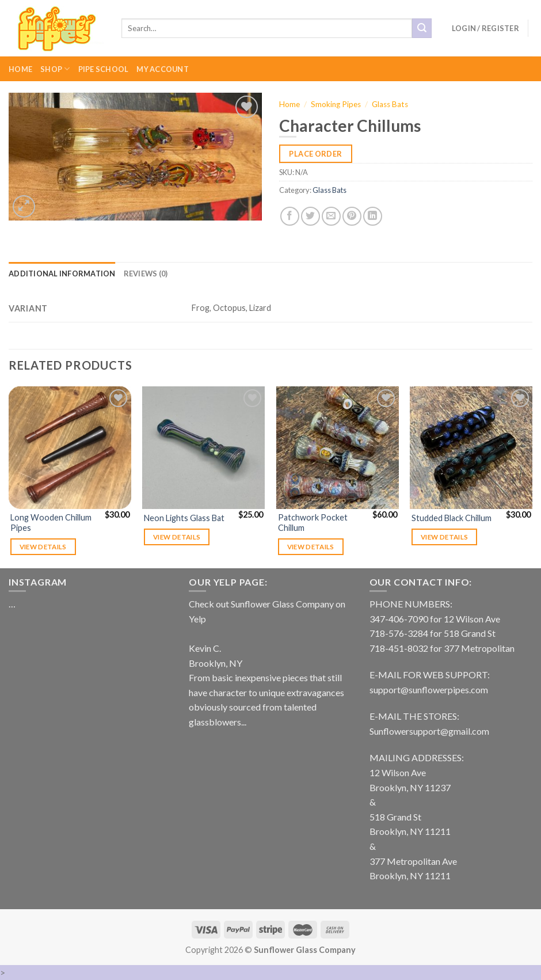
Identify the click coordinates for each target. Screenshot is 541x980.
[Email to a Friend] (331, 216)
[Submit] (422, 28)
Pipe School (104, 69)
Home (20, 69)
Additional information (62, 274)
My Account (163, 69)
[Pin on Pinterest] (352, 216)
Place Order (315, 154)
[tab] (62, 274)
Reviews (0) (146, 274)
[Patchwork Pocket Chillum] (338, 448)
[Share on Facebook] (290, 216)
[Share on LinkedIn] (373, 216)
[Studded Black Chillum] (471, 448)
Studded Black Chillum (452, 518)
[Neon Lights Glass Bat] (203, 448)
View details (43, 547)
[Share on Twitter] (310, 216)
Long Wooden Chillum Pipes (51, 523)
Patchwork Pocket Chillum (313, 523)
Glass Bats (390, 104)
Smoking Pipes (336, 104)
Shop (55, 69)
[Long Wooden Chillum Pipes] (70, 448)
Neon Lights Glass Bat (184, 518)
